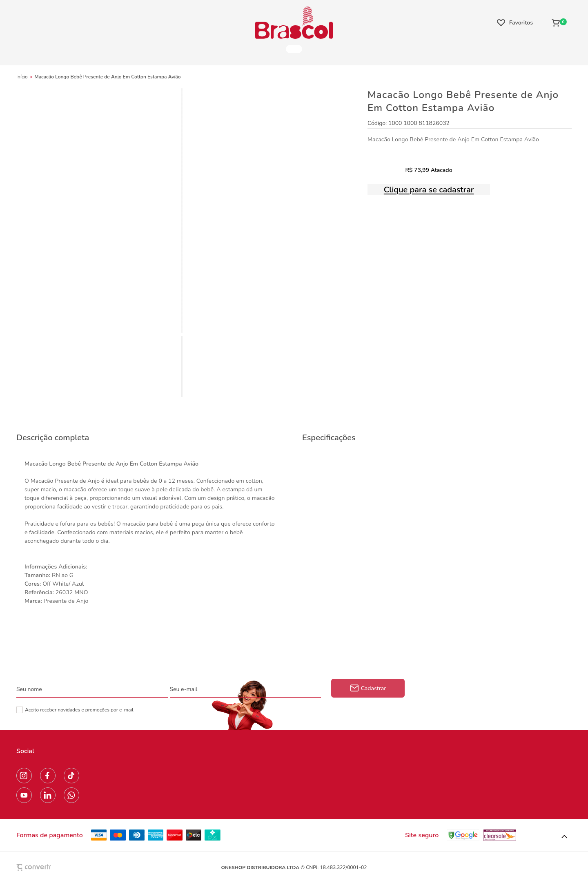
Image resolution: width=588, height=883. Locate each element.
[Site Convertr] (53, 867)
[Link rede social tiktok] (71, 776)
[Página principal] (294, 22)
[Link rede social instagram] (24, 776)
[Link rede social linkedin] (48, 795)
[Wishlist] (515, 22)
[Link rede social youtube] (24, 795)
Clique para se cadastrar (429, 190)
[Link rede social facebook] (48, 776)
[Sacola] (559, 22)
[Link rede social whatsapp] (71, 795)
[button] (564, 837)
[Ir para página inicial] (22, 77)
